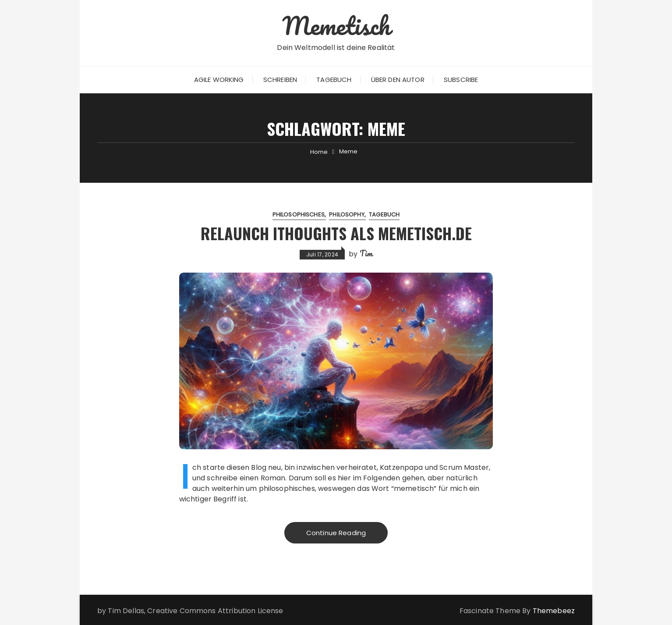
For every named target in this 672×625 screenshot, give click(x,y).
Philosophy (347, 215)
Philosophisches (299, 215)
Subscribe (461, 80)
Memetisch (336, 25)
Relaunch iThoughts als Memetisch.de (336, 233)
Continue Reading (336, 533)
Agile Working (219, 80)
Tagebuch (334, 80)
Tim (366, 253)
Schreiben (280, 80)
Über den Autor (398, 80)
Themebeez (554, 611)
